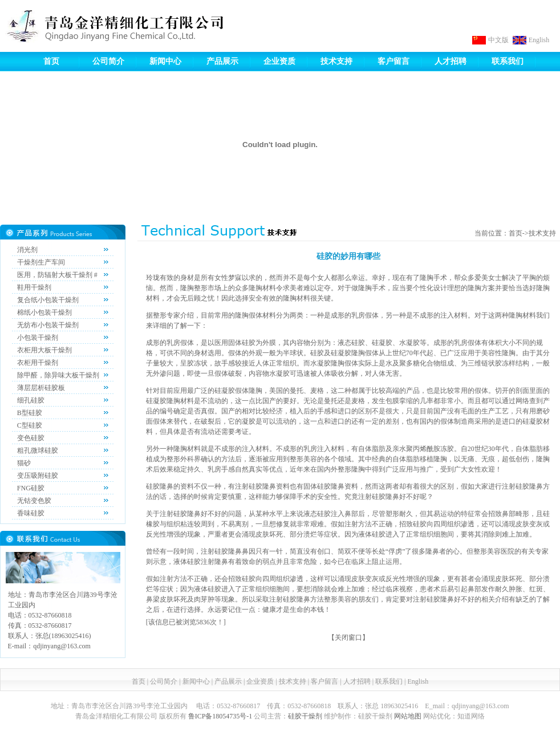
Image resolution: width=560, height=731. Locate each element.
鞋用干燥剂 (34, 287)
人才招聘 (451, 61)
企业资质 (279, 61)
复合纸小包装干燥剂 (48, 300)
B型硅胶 (30, 413)
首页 (51, 61)
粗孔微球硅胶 (38, 450)
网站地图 (408, 716)
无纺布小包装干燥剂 (48, 325)
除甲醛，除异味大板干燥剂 (58, 375)
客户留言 (393, 61)
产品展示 (222, 61)
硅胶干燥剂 (305, 716)
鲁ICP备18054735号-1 (220, 716)
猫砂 (24, 463)
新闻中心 (165, 61)
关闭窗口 (348, 637)
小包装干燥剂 (38, 338)
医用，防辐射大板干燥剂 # (57, 275)
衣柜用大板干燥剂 (44, 350)
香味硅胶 (31, 513)
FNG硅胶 (31, 488)
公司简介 (108, 61)
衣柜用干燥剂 (38, 363)
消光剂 (27, 250)
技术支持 (336, 61)
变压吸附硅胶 (38, 476)
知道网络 (471, 716)
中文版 (498, 40)
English (539, 40)
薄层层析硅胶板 (41, 388)
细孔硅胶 (31, 400)
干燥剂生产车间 (41, 262)
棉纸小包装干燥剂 (44, 312)
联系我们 (508, 61)
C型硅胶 (30, 425)
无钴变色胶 (34, 501)
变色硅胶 (31, 438)
